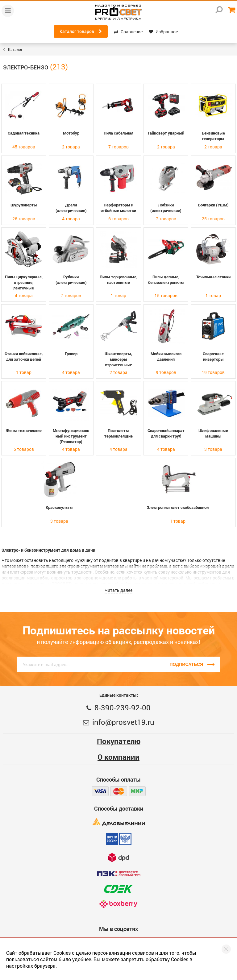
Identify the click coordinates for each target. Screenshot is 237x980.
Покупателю (119, 741)
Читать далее (118, 590)
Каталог (15, 49)
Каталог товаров (81, 31)
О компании (118, 757)
